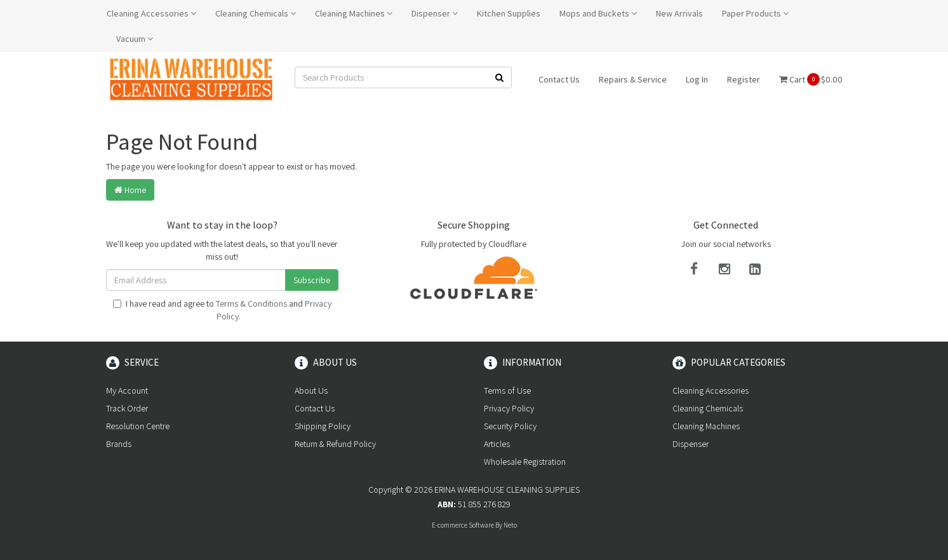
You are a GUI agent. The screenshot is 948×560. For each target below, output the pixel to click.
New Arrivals (679, 13)
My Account (127, 390)
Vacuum (135, 39)
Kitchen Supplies (509, 13)
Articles (497, 444)
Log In (697, 79)
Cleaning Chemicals (256, 13)
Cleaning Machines (354, 13)
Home (130, 190)
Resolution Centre (138, 426)
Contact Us (559, 79)
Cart (811, 79)
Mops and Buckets (598, 13)
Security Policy (510, 426)
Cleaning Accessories (151, 13)
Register (744, 79)
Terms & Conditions (251, 303)
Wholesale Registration (525, 462)
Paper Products (755, 13)
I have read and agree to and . (222, 310)
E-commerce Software (463, 525)
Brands (119, 444)
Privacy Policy (509, 408)
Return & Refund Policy (335, 444)
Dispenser (435, 13)
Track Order (127, 408)
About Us (311, 390)
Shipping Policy (323, 426)
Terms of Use (507, 390)
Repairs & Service (633, 79)
